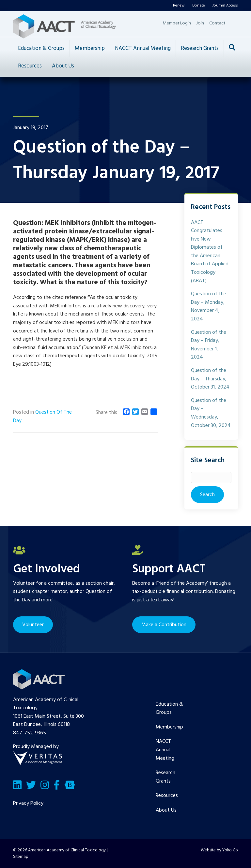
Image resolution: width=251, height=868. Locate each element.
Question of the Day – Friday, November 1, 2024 (209, 345)
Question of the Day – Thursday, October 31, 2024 (210, 379)
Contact (217, 23)
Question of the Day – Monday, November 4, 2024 (209, 307)
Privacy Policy (28, 803)
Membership (90, 48)
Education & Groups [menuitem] (169, 709)
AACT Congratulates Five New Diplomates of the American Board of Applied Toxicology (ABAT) (210, 252)
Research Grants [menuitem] (165, 777)
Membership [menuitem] (169, 727)
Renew (179, 6)
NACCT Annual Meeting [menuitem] (165, 750)
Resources (30, 66)
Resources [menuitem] (167, 796)
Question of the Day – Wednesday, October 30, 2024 (211, 413)
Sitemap (21, 857)
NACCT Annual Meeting (143, 48)
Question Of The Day (42, 417)
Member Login (177, 23)
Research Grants (200, 48)
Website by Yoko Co (219, 850)
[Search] (232, 47)
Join (200, 23)
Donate (199, 6)
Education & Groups (41, 48)
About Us (63, 66)
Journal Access (225, 6)
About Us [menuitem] (166, 810)
